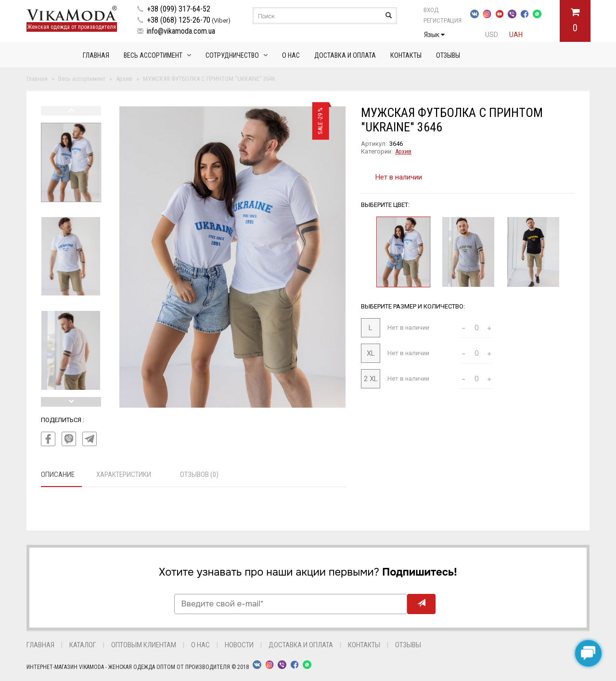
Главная (96, 55)
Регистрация (443, 20)
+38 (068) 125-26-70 (179, 20)
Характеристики (124, 475)
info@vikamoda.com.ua (181, 31)
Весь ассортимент (153, 55)
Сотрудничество (232, 55)
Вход (431, 10)
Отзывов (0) (199, 475)
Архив (403, 151)
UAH (516, 35)
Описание (58, 475)
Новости (239, 645)
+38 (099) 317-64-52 (179, 9)
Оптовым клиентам (144, 645)
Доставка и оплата (345, 55)
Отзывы (448, 55)
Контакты (406, 55)
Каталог (83, 645)
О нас (291, 55)
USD (492, 35)
